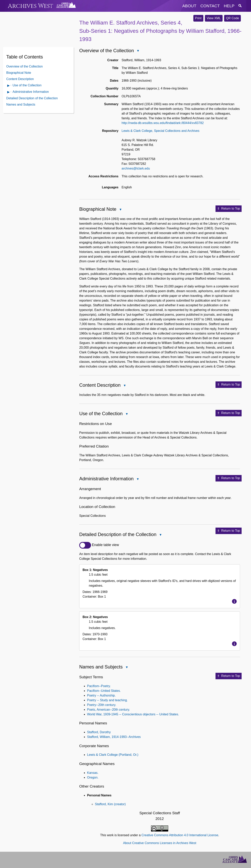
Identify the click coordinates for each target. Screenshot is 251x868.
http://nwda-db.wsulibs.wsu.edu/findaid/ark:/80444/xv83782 (163, 123)
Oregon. (93, 777)
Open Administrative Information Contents (9, 92)
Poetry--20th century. (102, 705)
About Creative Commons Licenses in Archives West (160, 843)
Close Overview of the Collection (138, 51)
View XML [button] (214, 18)
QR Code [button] (232, 18)
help (229, 6)
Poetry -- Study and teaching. (107, 700)
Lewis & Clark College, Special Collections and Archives (161, 131)
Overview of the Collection (25, 66)
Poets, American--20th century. (108, 710)
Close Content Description (125, 386)
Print (198, 18)
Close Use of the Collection (126, 414)
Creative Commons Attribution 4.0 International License (180, 835)
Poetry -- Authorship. (101, 695)
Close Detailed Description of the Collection (160, 535)
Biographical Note (19, 73)
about (189, 6)
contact (210, 6)
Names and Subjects (21, 104)
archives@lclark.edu (136, 168)
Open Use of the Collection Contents (9, 86)
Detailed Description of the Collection (32, 98)
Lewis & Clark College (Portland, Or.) (113, 755)
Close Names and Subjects (126, 668)
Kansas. (93, 773)
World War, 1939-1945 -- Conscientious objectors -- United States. (133, 714)
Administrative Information (31, 92)
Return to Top (229, 209)
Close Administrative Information (137, 479)
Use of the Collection (27, 85)
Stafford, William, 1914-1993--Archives (114, 737)
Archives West (30, 6)
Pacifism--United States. (104, 691)
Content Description (20, 79)
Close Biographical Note (120, 210)
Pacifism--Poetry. (99, 686)
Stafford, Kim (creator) (110, 804)
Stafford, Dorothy (99, 732)
